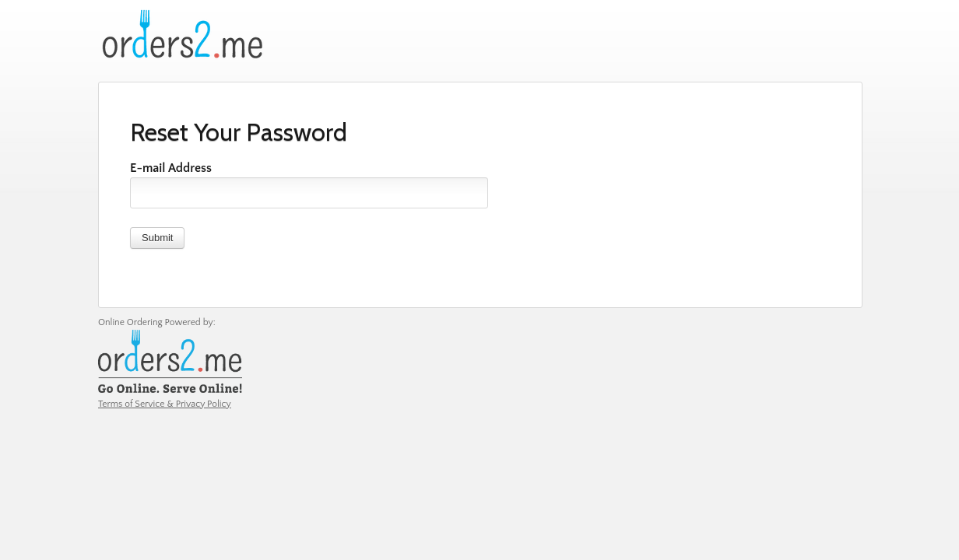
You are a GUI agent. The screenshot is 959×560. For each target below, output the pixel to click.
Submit (157, 238)
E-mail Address (171, 168)
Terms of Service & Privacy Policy (165, 404)
